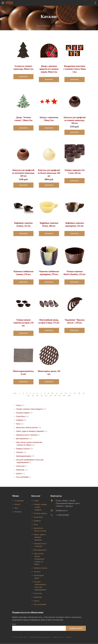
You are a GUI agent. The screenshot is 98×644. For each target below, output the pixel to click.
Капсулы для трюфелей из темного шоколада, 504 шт (75, 120)
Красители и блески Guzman (29, 428)
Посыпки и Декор (24, 413)
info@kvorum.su (62, 511)
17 (84, 394)
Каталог (18, 504)
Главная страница (43, 26)
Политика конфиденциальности (40, 637)
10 (52, 394)
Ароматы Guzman (25, 449)
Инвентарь (22, 470)
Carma (20, 405)
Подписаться (76, 628)
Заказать (23, 77)
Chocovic (21, 452)
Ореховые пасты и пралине (28, 435)
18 (28, 396)
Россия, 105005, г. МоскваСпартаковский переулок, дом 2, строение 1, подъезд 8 (68, 503)
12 (61, 394)
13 (66, 394)
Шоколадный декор (25, 456)
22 (46, 396)
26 (64, 396)
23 (50, 396)
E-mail (14, 624)
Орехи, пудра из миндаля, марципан (32, 431)
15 (75, 394)
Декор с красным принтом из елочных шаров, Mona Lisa (49, 69)
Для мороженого (24, 439)
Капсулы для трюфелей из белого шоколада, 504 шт (49, 173)
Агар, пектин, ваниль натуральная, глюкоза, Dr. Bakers (39, 559)
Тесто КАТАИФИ (24, 477)
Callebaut (21, 420)
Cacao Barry (22, 417)
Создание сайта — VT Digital (62, 637)
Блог (16, 508)
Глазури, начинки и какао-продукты (31, 409)
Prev (15, 394)
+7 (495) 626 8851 (62, 515)
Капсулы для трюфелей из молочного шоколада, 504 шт (23, 173)
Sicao (20, 424)
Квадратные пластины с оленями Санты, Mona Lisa (75, 69)
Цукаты (21, 474)
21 (42, 396)
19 (33, 396)
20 (37, 396)
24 (55, 396)
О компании (19, 501)
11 (57, 394)
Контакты (18, 512)
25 (59, 396)
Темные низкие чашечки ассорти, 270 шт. (23, 323)
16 (79, 394)
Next (69, 396)
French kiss (22, 466)
